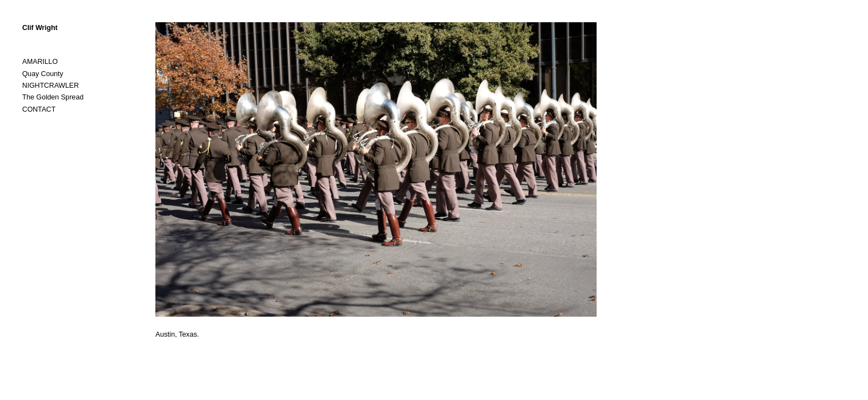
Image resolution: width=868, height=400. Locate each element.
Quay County (43, 74)
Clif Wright (40, 28)
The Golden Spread (53, 97)
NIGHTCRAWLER (51, 86)
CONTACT (39, 109)
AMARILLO (40, 62)
